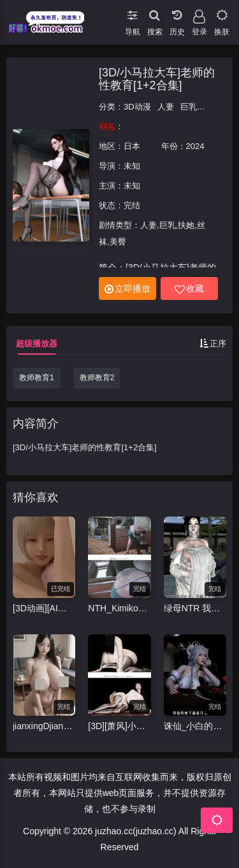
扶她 (212, 107)
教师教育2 (97, 378)
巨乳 (189, 107)
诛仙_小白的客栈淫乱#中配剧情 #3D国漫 (195, 726)
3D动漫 (137, 107)
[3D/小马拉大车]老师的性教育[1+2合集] (157, 79)
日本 (132, 146)
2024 (195, 146)
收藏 (189, 289)
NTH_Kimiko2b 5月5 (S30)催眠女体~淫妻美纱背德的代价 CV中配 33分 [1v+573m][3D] (119, 608)
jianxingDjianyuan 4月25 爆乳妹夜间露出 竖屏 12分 (44, 726)
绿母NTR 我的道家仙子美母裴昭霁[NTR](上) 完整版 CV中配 (195, 608)
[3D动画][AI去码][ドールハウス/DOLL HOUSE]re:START (44, 608)
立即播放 (127, 289)
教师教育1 (37, 378)
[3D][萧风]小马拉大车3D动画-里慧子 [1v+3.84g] (119, 726)
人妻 (166, 107)
